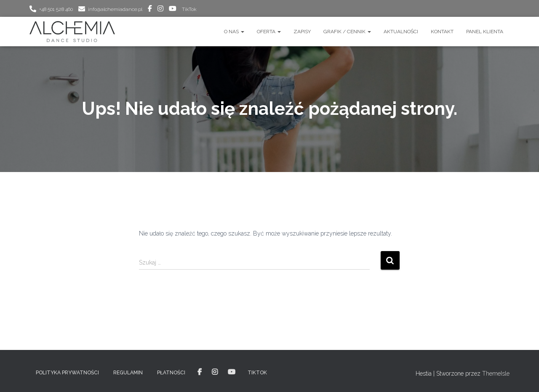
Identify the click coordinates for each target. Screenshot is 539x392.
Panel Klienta (485, 32)
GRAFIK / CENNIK (347, 32)
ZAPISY (302, 32)
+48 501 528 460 (56, 9)
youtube (173, 10)
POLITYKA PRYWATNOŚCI (67, 373)
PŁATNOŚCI (171, 373)
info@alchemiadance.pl (115, 9)
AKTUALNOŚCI (401, 32)
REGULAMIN (128, 373)
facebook (150, 10)
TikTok (189, 9)
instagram (160, 10)
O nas (234, 32)
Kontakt (442, 32)
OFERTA (269, 32)
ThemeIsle (496, 373)
